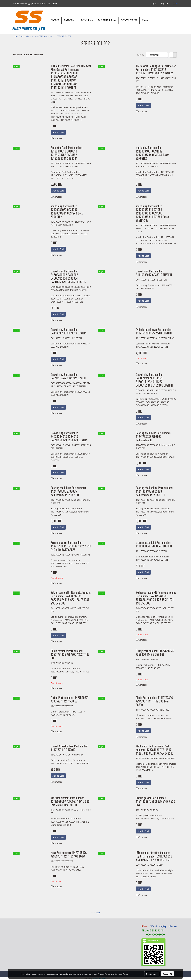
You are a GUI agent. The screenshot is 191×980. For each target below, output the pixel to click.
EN (176, 4)
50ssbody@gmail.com (163, 926)
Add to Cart (58, 132)
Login (153, 4)
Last (98, 913)
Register (165, 4)
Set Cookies (152, 974)
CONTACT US (129, 20)
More (145, 20)
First (93, 913)
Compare (58, 138)
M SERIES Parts (107, 20)
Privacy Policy (104, 974)
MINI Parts (87, 20)
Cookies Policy (121, 974)
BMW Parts (70, 20)
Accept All (167, 974)
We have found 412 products (28, 55)
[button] (153, 20)
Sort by (142, 55)
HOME (55, 20)
